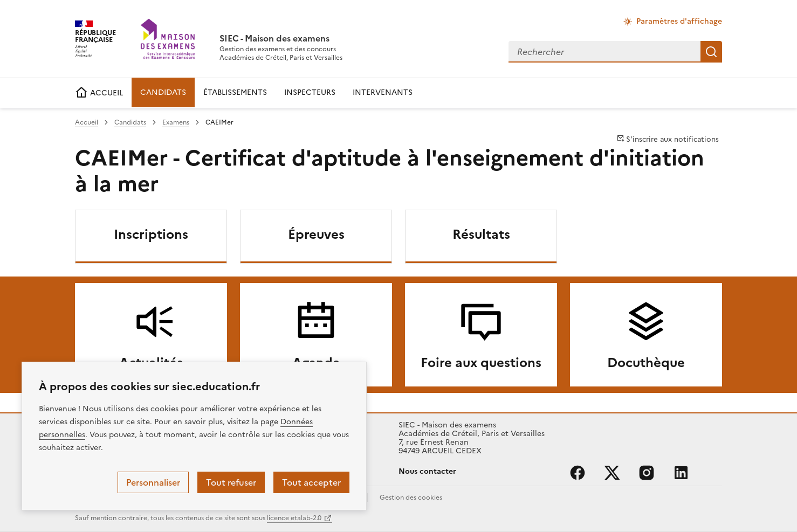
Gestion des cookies (411, 498)
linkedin (681, 473)
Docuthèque (646, 363)
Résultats (481, 234)
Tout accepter (311, 482)
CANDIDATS (163, 92)
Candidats (130, 122)
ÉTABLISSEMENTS (235, 92)
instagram (647, 473)
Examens (176, 122)
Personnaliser (153, 482)
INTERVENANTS (383, 92)
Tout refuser (231, 482)
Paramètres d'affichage (679, 21)
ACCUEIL (99, 93)
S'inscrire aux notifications (668, 139)
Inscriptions (151, 234)
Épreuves (316, 234)
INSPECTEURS (310, 92)
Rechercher (711, 52)
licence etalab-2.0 (294, 518)
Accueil (87, 122)
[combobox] (604, 52)
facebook (578, 473)
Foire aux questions (481, 363)
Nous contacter (427, 471)
